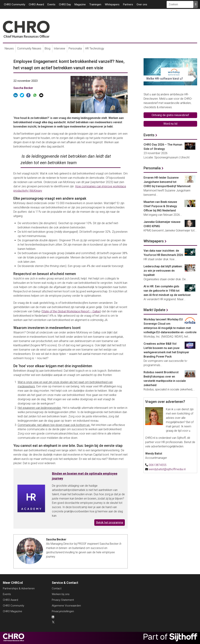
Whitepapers (112, 4)
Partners (128, 4)
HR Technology (95, 48)
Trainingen (95, 4)
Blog (47, 48)
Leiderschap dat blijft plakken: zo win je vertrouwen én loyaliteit (163, 271)
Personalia (75, 48)
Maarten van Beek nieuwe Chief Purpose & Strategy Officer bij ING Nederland (160, 206)
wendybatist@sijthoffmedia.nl (167, 469)
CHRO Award (36, 4)
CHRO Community (15, 4)
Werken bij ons (61, 594)
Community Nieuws (29, 48)
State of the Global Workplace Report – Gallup (71, 311)
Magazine (80, 4)
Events (51, 4)
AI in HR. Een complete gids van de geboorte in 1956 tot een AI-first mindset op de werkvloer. (167, 291)
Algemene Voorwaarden (66, 606)
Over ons (142, 4)
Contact (57, 588)
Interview (59, 48)
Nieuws (9, 48)
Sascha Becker (23, 88)
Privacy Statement (63, 600)
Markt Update (154, 310)
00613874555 (158, 465)
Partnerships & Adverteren (19, 588)
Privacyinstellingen (63, 611)
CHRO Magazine (12, 611)
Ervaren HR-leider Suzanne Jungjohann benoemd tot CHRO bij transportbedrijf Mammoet (167, 182)
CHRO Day (65, 4)
